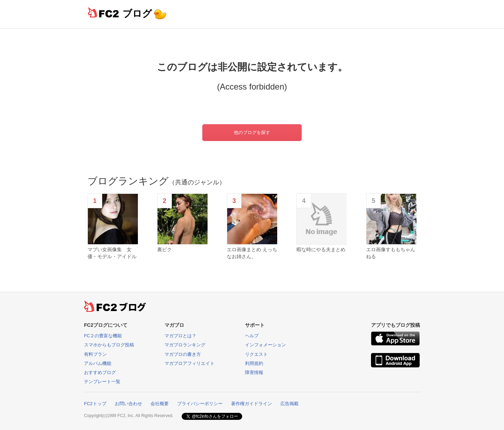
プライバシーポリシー (200, 404)
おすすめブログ (100, 372)
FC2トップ (95, 404)
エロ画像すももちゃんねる (391, 253)
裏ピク (164, 249)
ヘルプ (252, 336)
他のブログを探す (252, 132)
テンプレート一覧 (102, 382)
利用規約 (254, 363)
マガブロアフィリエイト (190, 363)
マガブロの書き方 (183, 354)
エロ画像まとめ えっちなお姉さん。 (252, 253)
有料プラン (95, 354)
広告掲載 (289, 404)
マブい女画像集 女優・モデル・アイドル (112, 253)
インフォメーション (265, 345)
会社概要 (160, 404)
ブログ (137, 13)
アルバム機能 (98, 363)
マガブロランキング (185, 345)
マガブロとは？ (180, 336)
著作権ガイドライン (251, 404)
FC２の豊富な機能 (103, 336)
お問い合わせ (128, 404)
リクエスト (256, 354)
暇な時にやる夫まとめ (321, 249)
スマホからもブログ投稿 (109, 345)
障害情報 (254, 372)
